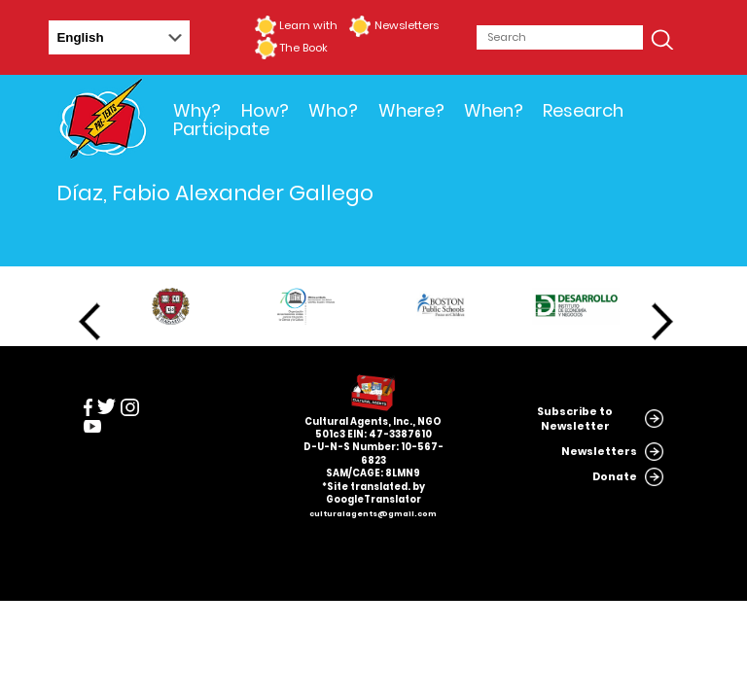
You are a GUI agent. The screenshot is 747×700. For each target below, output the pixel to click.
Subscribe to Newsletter (575, 419)
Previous (89, 322)
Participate (221, 129)
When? (494, 110)
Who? (333, 110)
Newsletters (407, 25)
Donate (615, 477)
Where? (411, 110)
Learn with (308, 25)
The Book (303, 48)
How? (265, 110)
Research (583, 110)
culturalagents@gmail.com (373, 514)
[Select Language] (119, 37)
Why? (197, 110)
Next (662, 322)
